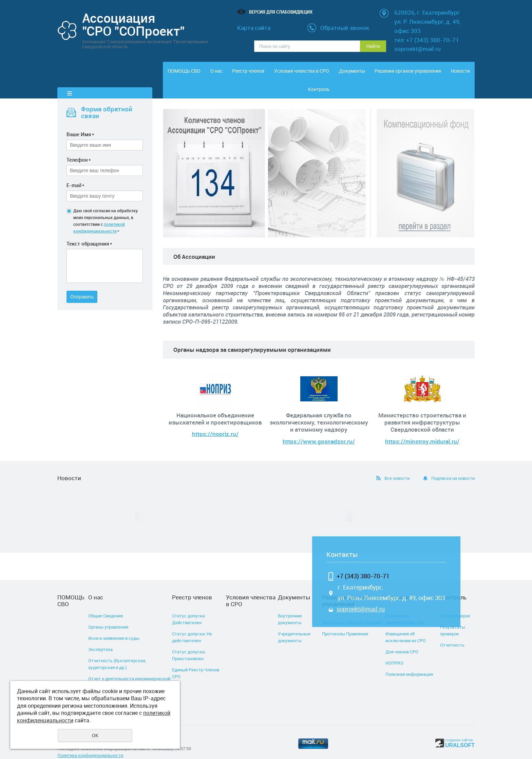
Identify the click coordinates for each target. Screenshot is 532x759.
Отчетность (452, 633)
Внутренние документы (290, 608)
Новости (421, 74)
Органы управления (108, 615)
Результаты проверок (453, 619)
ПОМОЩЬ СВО (181, 74)
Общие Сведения (106, 604)
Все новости (397, 467)
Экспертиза (100, 638)
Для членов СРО (402, 640)
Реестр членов (252, 74)
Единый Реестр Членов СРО (196, 662)
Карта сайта (254, 28)
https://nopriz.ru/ (215, 423)
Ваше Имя (80, 123)
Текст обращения (89, 232)
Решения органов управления (385, 74)
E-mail (75, 174)
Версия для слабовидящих (281, 12)
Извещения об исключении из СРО (406, 626)
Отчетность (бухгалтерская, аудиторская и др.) (117, 652)
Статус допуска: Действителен (189, 608)
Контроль (457, 74)
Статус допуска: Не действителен (192, 626)
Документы (350, 74)
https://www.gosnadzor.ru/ (319, 430)
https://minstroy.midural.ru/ (422, 430)
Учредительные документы (294, 626)
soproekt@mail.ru (361, 598)
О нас (216, 74)
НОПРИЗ (394, 651)
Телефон (79, 148)
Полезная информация (409, 663)
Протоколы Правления (345, 622)
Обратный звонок (345, 28)
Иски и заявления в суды (114, 627)
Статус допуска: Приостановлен (189, 644)
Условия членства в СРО (301, 74)
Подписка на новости (453, 467)
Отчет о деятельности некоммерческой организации (129, 670)
